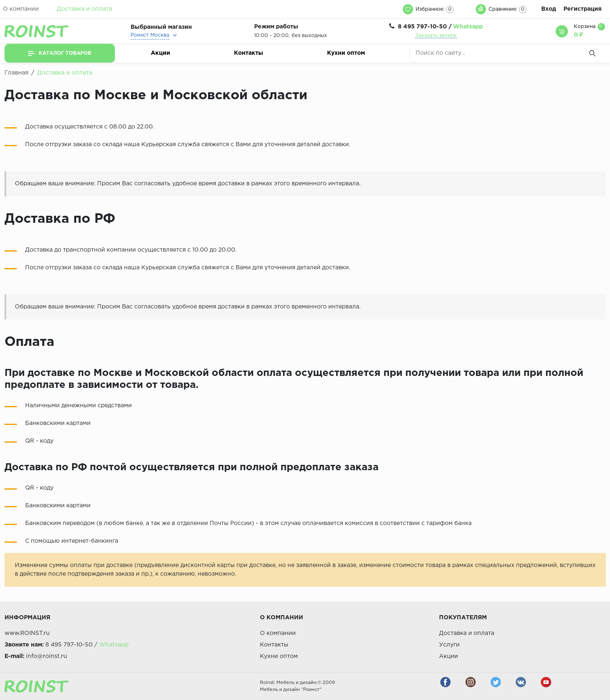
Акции (160, 53)
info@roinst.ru (47, 656)
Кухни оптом (346, 53)
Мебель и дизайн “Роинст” (291, 690)
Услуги (449, 645)
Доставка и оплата (84, 9)
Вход (549, 9)
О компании (21, 9)
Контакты (249, 53)
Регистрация (583, 9)
